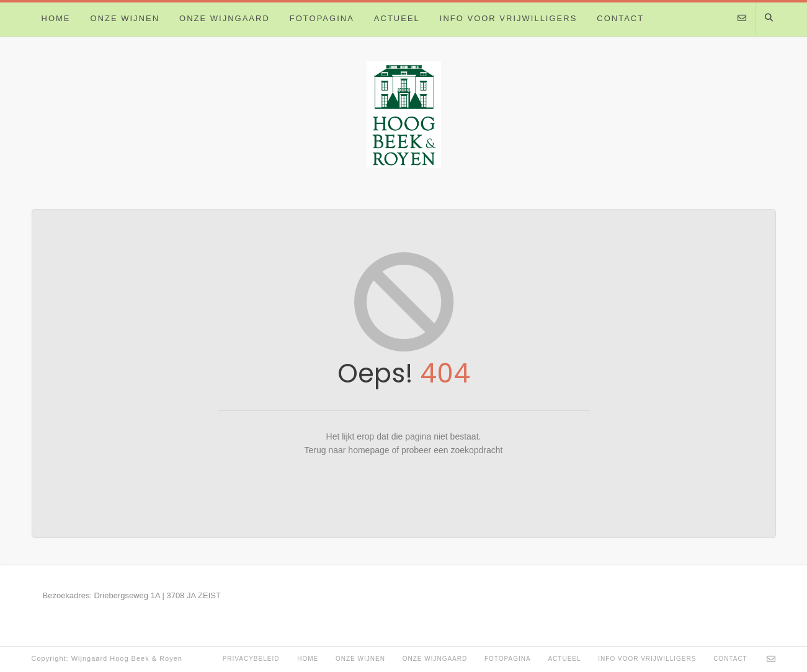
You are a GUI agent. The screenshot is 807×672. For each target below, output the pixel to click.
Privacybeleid (251, 659)
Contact (620, 18)
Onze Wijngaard (225, 18)
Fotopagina (322, 18)
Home (56, 18)
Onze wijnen (125, 18)
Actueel (397, 18)
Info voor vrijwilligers (509, 18)
